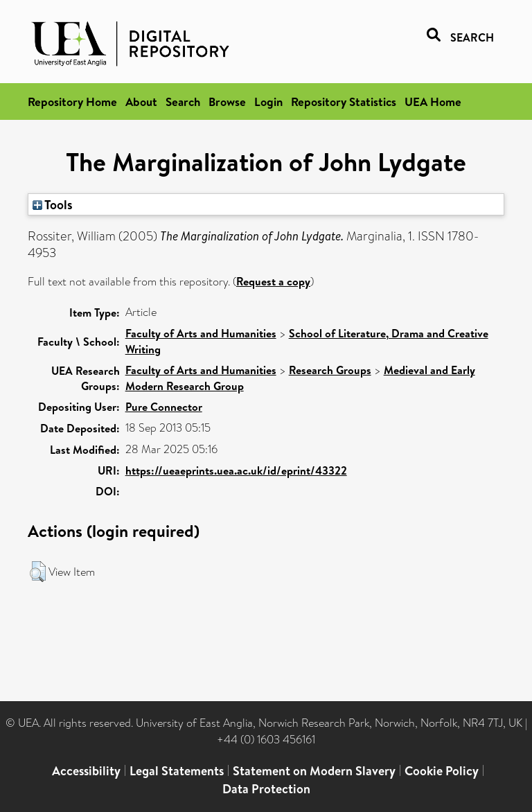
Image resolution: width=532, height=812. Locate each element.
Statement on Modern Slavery (314, 771)
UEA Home (433, 101)
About (141, 101)
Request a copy (273, 281)
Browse (227, 101)
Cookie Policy (442, 771)
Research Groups (330, 370)
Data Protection (266, 789)
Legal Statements (177, 771)
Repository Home (72, 101)
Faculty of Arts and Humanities (201, 333)
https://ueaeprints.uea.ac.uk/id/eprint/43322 (236, 470)
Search (183, 101)
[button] (38, 572)
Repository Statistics (344, 101)
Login (268, 101)
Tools (53, 204)
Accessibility (86, 771)
